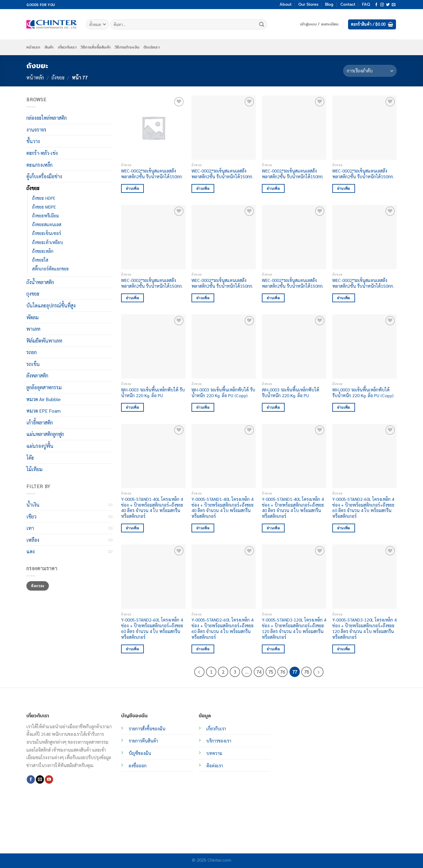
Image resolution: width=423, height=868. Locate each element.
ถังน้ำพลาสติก (40, 282)
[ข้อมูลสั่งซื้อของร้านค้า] (370, 71)
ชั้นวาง (33, 141)
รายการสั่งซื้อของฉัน (147, 729)
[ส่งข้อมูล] (262, 25)
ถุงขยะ (33, 294)
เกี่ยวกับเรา (67, 47)
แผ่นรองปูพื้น (40, 446)
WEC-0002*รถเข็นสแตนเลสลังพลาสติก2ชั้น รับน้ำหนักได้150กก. (152, 174)
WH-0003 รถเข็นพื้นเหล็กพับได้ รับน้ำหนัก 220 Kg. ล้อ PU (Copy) (223, 392)
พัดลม (32, 317)
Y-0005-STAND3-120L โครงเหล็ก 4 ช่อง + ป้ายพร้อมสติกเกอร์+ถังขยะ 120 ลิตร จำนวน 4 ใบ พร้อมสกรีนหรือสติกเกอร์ (294, 628)
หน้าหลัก (35, 77)
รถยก (32, 352)
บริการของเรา (219, 741)
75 (271, 672)
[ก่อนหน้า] (199, 672)
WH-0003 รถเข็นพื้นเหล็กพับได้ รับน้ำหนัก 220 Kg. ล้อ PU (153, 392)
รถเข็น (33, 364)
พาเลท (33, 329)
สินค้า (49, 47)
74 (259, 672)
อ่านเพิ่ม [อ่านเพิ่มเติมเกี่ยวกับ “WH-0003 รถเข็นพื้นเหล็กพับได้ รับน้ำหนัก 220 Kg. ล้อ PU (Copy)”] (203, 407)
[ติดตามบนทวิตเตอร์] (388, 5)
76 (283, 672)
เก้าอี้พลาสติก (40, 422)
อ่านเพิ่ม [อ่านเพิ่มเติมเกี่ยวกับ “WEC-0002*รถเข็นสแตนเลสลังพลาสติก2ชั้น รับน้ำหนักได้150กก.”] (132, 188)
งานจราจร (36, 130)
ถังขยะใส (40, 260)
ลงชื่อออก (138, 766)
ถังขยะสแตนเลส (47, 224)
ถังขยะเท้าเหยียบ (48, 242)
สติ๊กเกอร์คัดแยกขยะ (51, 269)
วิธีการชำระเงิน (127, 47)
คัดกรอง (37, 586)
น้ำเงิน (33, 505)
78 (306, 672)
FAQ (366, 4)
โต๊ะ (30, 457)
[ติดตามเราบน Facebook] (376, 5)
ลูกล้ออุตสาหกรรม (44, 387)
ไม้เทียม (34, 469)
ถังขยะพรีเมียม (46, 216)
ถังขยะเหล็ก (43, 251)
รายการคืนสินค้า (143, 741)
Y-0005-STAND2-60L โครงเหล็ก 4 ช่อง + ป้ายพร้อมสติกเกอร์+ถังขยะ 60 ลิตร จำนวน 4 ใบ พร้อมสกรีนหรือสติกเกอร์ (363, 508)
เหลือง (33, 540)
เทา (30, 528)
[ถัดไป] (319, 672)
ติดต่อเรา (152, 47)
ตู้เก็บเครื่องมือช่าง (44, 176)
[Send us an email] (394, 5)
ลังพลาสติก (37, 375)
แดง (30, 551)
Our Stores (308, 4)
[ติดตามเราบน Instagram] (382, 5)
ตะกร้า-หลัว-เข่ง (42, 153)
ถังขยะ (58, 77)
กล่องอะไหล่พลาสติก (47, 118)
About (286, 4)
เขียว (31, 516)
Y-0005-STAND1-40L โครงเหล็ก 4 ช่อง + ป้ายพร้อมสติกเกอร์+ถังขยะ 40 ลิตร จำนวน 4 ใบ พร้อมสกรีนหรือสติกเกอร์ (152, 508)
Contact (348, 4)
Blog (329, 4)
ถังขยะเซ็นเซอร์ (47, 233)
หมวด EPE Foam (44, 411)
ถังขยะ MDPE (44, 207)
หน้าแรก (33, 47)
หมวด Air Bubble (44, 399)
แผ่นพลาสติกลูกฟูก (45, 434)
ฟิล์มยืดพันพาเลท (44, 341)
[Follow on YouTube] (49, 779)
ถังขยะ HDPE (44, 198)
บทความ (214, 753)
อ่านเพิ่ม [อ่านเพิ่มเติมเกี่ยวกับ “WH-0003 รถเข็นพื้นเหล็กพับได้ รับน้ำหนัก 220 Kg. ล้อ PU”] (132, 407)
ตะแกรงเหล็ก (39, 164)
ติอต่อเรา (215, 766)
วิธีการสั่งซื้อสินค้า (96, 47)
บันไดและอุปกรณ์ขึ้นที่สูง (51, 305)
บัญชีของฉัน (140, 753)
